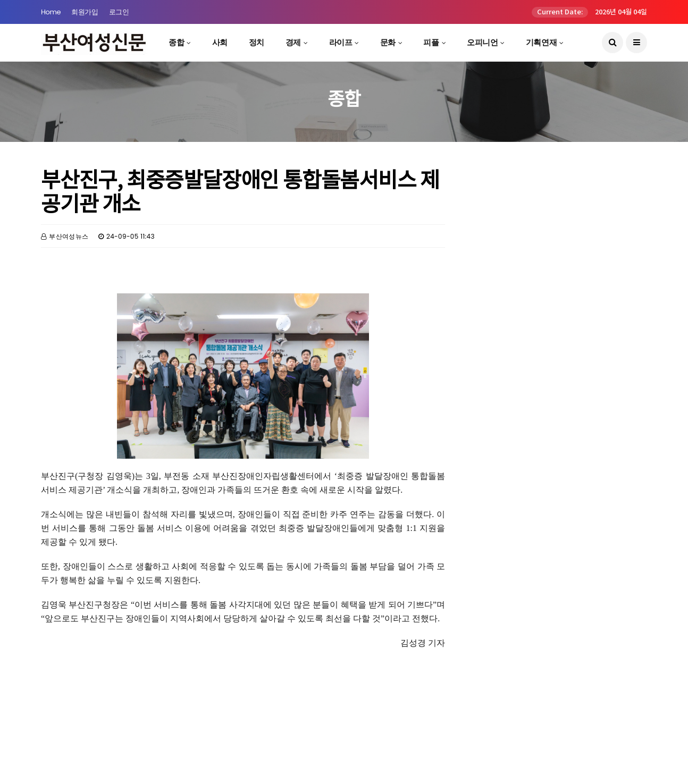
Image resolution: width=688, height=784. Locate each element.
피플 (431, 42)
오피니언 (482, 42)
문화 (388, 42)
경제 (293, 42)
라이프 (341, 42)
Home (51, 12)
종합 (176, 42)
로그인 (119, 12)
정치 (257, 42)
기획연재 (541, 42)
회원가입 (85, 12)
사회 (220, 42)
